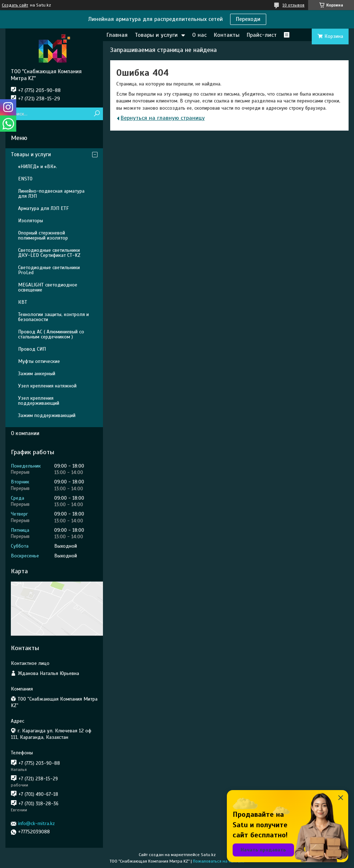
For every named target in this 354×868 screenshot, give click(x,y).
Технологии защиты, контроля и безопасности (53, 317)
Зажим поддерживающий (47, 415)
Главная (117, 35)
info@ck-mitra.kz (36, 823)
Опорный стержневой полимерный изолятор (43, 235)
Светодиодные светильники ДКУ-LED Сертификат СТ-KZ (49, 253)
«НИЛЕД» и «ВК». (38, 166)
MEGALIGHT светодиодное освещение (48, 287)
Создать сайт (15, 5)
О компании (25, 433)
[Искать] (97, 114)
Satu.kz (208, 855)
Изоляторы (31, 221)
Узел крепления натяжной (47, 386)
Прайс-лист (262, 35)
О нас (199, 35)
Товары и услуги (156, 35)
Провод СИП (32, 349)
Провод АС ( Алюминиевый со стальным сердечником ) (51, 334)
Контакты (227, 35)
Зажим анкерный (37, 374)
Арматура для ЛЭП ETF (43, 208)
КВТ (23, 302)
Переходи (248, 19)
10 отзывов (293, 5)
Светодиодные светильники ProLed (49, 270)
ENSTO (25, 179)
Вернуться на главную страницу (163, 118)
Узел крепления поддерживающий (39, 401)
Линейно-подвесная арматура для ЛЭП (51, 194)
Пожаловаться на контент (219, 861)
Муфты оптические (39, 361)
